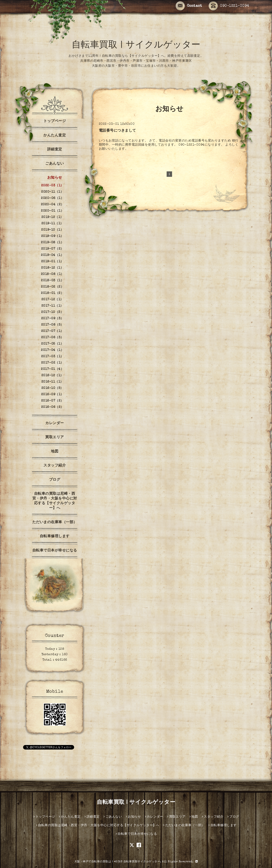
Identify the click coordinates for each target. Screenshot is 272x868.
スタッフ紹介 (55, 466)
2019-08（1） (52, 243)
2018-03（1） (52, 281)
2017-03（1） (52, 357)
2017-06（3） (52, 338)
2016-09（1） (52, 395)
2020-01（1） (52, 211)
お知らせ (55, 178)
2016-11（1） (52, 382)
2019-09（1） (52, 236)
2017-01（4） (52, 369)
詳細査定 (55, 150)
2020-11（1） (52, 192)
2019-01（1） (52, 262)
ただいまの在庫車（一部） (55, 523)
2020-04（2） (52, 205)
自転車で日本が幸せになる (55, 551)
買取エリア (55, 438)
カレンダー (55, 423)
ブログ (55, 480)
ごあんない (55, 164)
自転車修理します (55, 537)
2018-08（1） (52, 274)
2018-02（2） (52, 287)
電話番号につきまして (117, 131)
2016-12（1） (52, 376)
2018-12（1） (52, 268)
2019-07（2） (52, 249)
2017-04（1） (52, 350)
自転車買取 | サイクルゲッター (136, 46)
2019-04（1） (52, 255)
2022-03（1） (52, 186)
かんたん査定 (55, 136)
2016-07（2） (52, 401)
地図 (55, 452)
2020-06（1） (52, 198)
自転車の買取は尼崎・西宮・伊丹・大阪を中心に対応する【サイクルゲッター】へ (55, 501)
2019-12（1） (52, 217)
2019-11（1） (52, 224)
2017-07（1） (52, 331)
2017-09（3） (52, 319)
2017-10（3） (52, 312)
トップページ (55, 121)
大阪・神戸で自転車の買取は (93, 862)
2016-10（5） (52, 388)
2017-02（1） (52, 363)
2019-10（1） (52, 230)
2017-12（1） (52, 300)
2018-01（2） (52, 293)
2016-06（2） (52, 407)
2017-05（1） (52, 344)
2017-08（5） (52, 325)
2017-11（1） (52, 306)
